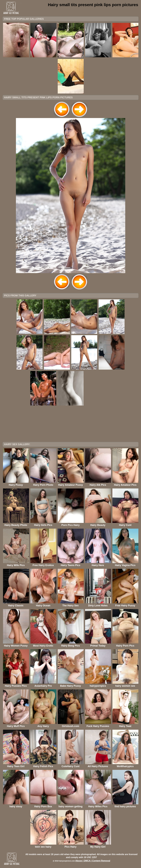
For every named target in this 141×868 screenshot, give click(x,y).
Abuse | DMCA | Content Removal (93, 861)
